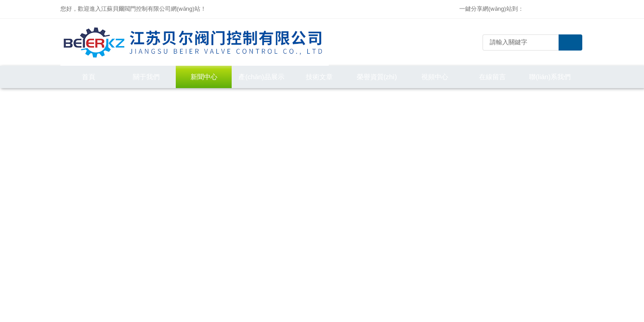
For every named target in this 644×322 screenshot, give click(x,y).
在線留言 (492, 77)
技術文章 (319, 77)
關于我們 (146, 77)
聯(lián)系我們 (550, 77)
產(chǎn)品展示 (261, 77)
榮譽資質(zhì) (377, 77)
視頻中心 (435, 77)
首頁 (89, 77)
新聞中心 (204, 77)
